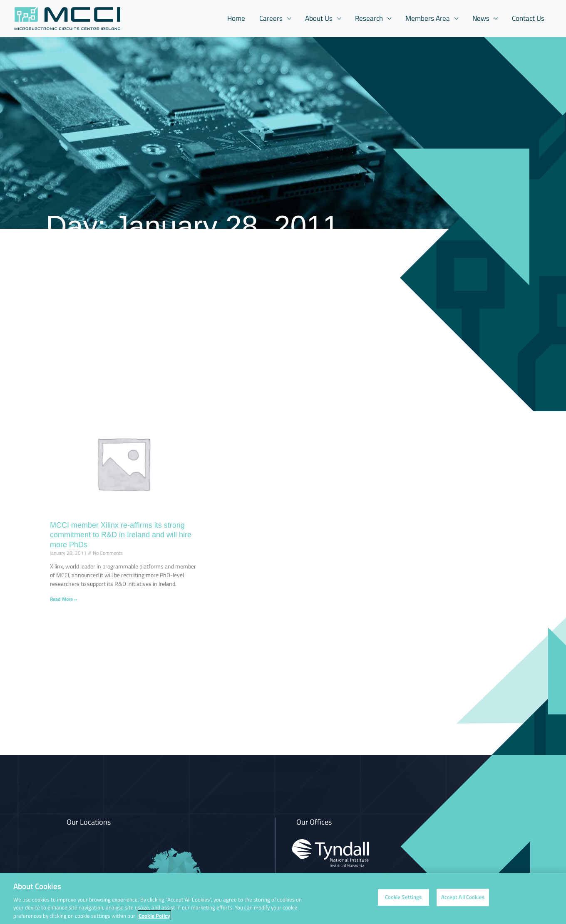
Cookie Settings (403, 902)
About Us (319, 18)
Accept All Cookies (463, 902)
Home (236, 18)
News (481, 18)
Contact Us (528, 18)
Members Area (428, 18)
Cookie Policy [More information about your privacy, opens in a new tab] (154, 920)
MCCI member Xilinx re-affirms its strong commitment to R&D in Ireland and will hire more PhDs (121, 535)
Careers (271, 18)
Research (369, 18)
